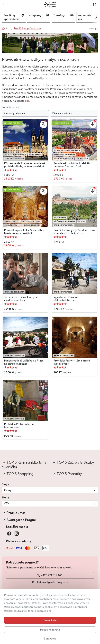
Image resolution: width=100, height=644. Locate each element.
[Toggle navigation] (5, 4)
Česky (8, 490)
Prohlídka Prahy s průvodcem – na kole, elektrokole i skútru (74, 232)
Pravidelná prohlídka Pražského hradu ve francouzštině (72, 165)
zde (27, 101)
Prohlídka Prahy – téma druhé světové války (72, 362)
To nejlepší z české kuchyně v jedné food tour (21, 299)
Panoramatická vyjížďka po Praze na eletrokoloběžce (24, 362)
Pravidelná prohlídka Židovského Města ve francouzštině (24, 232)
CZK (7, 503)
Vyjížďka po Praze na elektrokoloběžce (66, 299)
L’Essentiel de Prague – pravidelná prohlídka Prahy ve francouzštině (25, 165)
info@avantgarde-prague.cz (50, 582)
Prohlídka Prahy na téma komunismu (19, 426)
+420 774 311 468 (50, 575)
